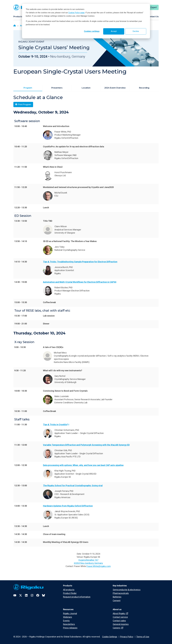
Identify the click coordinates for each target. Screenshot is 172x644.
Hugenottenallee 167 (88, 560)
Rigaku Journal (70, 613)
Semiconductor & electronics (127, 590)
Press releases (70, 628)
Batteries (117, 597)
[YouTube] (15, 595)
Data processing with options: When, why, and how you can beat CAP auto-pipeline (83, 465)
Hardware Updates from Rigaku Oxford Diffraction (68, 506)
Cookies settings (92, 31)
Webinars (68, 617)
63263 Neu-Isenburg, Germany (88, 563)
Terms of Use (143, 637)
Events (66, 621)
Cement (117, 601)
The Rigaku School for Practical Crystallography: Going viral (73, 486)
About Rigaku (120, 613)
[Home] (15, 26)
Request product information (77, 597)
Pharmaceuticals (121, 593)
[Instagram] (32, 595)
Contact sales (119, 621)
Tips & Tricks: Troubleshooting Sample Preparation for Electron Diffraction (80, 262)
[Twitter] (21, 595)
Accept (114, 31)
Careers (118, 628)
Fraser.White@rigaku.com (99, 566)
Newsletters (69, 624)
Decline (136, 31)
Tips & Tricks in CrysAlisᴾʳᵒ (56, 425)
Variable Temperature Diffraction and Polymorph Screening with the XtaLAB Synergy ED (86, 445)
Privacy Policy (127, 637)
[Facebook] (38, 595)
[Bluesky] (43, 595)
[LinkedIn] (26, 595)
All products (69, 590)
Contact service (120, 617)
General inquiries (121, 624)
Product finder (70, 593)
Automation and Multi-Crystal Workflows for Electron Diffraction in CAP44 (80, 282)
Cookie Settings (110, 637)
